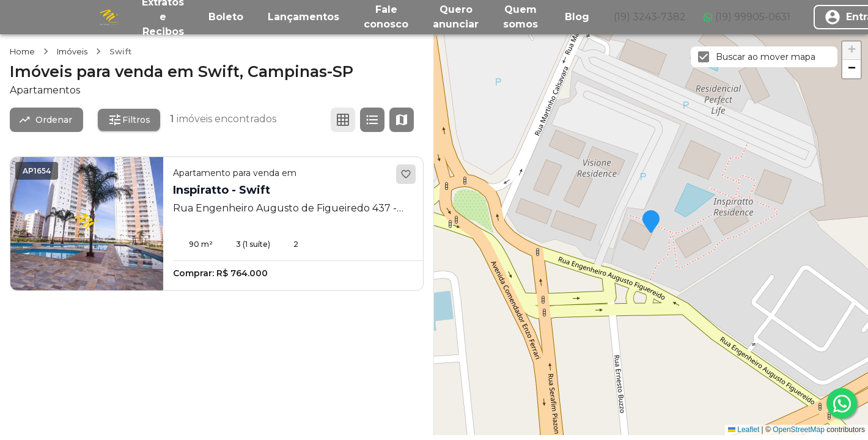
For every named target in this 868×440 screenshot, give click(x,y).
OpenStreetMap (799, 430)
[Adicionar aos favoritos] (406, 174)
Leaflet (744, 430)
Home (22, 51)
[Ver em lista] (372, 120)
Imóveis (72, 51)
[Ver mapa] (402, 120)
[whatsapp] (842, 403)
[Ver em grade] (343, 120)
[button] (651, 222)
